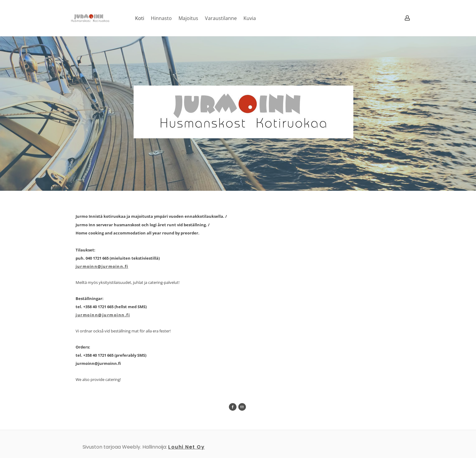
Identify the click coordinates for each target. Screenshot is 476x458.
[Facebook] (233, 407)
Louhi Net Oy (186, 447)
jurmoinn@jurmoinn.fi (102, 266)
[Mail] (242, 407)
